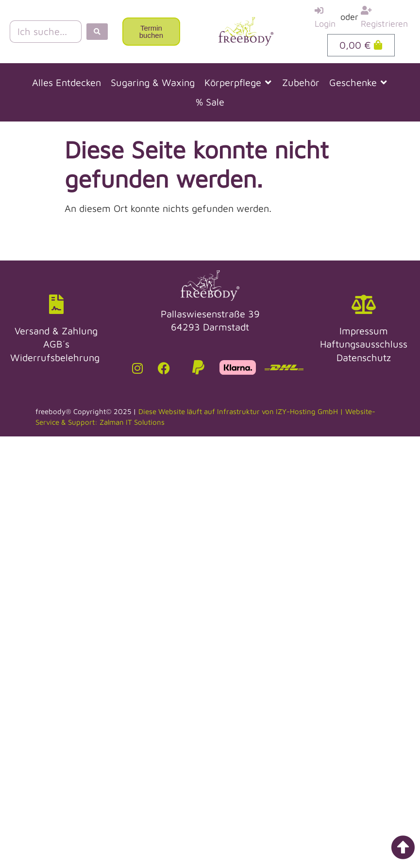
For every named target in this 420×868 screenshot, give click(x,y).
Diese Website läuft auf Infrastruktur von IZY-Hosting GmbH (238, 411)
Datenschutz (364, 357)
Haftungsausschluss (364, 344)
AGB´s (56, 344)
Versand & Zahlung (56, 331)
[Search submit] (97, 32)
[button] (238, 83)
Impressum (364, 331)
